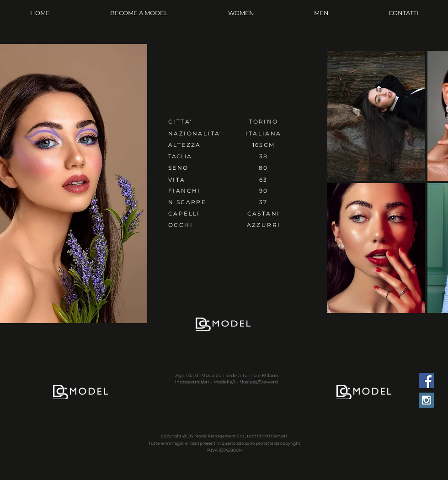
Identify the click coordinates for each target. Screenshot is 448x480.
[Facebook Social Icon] (426, 380)
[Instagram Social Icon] (426, 400)
